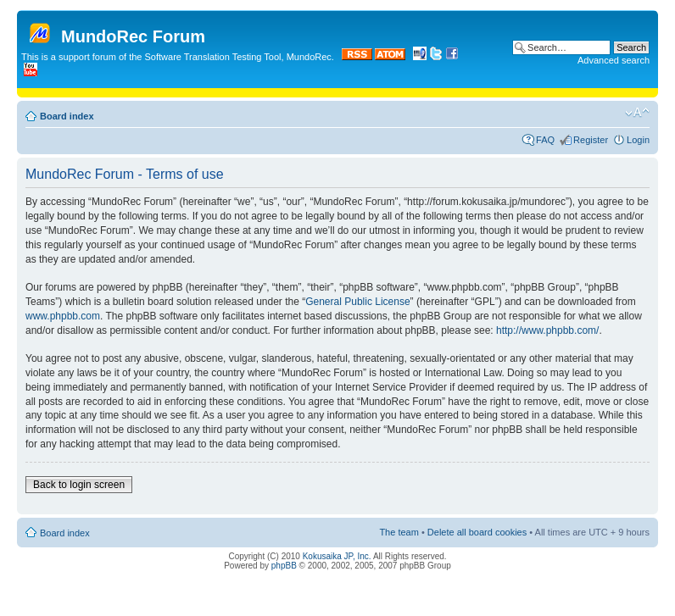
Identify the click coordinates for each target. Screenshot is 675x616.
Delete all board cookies (477, 532)
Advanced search (614, 60)
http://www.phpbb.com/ (547, 330)
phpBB (284, 566)
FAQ (545, 140)
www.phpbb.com (63, 316)
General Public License (357, 302)
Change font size (637, 113)
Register (591, 140)
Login (638, 140)
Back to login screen (79, 485)
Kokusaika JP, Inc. (337, 556)
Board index (67, 116)
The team (399, 532)
